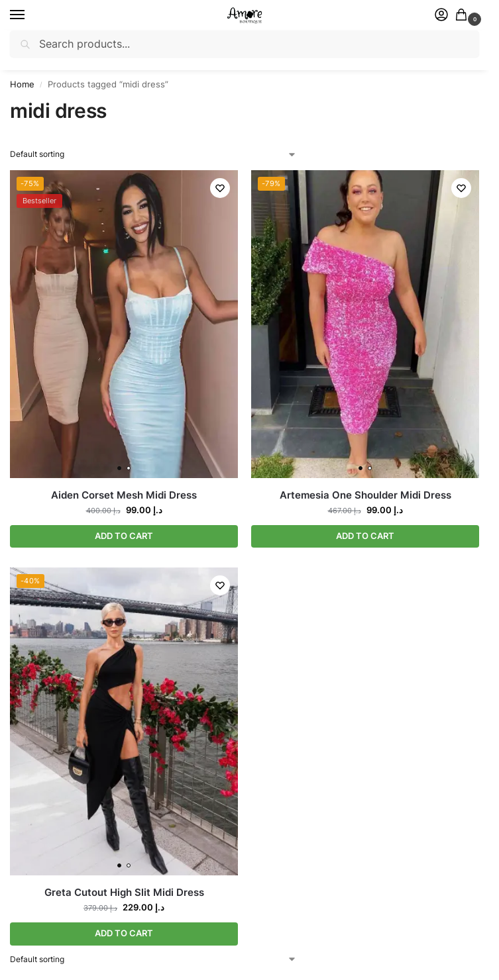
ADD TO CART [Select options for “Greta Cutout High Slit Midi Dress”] (124, 934)
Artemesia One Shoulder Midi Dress (365, 495)
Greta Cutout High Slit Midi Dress (124, 893)
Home (22, 84)
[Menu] (30, 15)
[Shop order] (153, 154)
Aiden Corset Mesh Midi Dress (124, 495)
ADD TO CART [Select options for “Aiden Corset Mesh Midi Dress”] (124, 536)
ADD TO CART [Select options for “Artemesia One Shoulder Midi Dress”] (365, 536)
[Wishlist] (218, 190)
